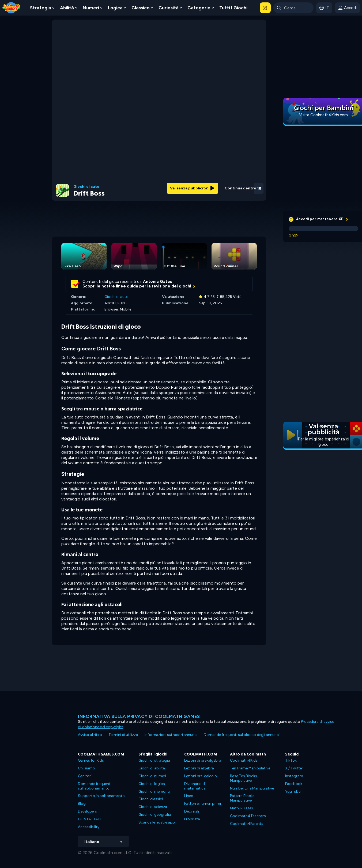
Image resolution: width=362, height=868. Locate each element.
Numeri (91, 8)
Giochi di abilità (152, 768)
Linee (188, 796)
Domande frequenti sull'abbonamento (95, 786)
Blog (82, 804)
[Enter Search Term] (293, 8)
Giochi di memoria (154, 792)
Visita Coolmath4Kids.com (323, 115)
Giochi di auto (86, 187)
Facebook (294, 784)
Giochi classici (151, 799)
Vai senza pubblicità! (193, 188)
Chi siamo (86, 768)
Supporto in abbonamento (101, 796)
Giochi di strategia (154, 760)
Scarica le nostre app (157, 822)
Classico (141, 8)
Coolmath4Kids (244, 760)
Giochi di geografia (155, 815)
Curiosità (169, 8)
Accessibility (89, 827)
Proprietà (192, 819)
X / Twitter (294, 768)
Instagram (294, 776)
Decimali (192, 811)
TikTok (291, 760)
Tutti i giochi (233, 8)
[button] (265, 8)
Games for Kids (91, 760)
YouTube (293, 792)
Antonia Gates (158, 282)
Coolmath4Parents (247, 824)
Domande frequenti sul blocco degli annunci (242, 735)
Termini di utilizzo (123, 735)
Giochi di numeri (152, 776)
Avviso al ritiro (90, 735)
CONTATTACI (90, 819)
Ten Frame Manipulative (250, 768)
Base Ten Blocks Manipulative (244, 778)
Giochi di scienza (153, 807)
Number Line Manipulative (252, 788)
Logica (115, 8)
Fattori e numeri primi (203, 804)
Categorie (199, 8)
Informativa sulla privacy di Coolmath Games (139, 716)
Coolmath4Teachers (248, 816)
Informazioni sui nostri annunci (171, 735)
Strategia (41, 8)
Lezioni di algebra (199, 768)
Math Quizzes (242, 808)
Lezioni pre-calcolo (201, 776)
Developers (87, 811)
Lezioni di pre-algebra (203, 760)
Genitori (85, 776)
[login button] (347, 8)
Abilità (67, 8)
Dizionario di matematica (195, 786)
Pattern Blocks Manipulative (242, 798)
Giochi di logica (152, 784)
